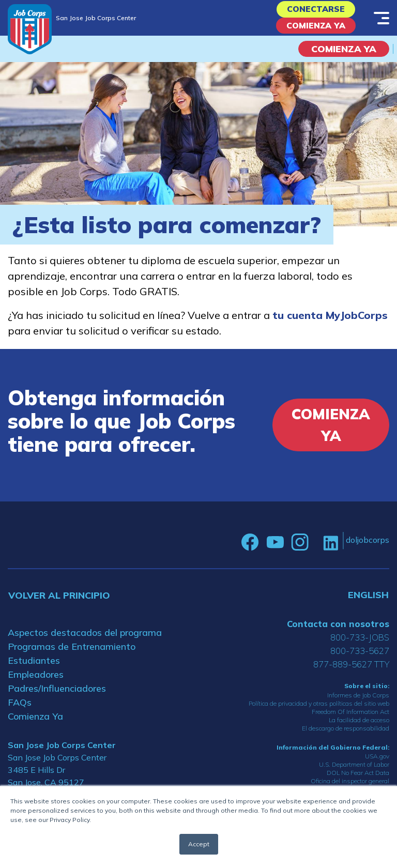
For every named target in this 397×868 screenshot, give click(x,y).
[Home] (30, 29)
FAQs (20, 710)
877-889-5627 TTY (351, 672)
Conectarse (316, 11)
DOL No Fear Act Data (358, 780)
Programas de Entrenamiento (72, 654)
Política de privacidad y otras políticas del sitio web (319, 711)
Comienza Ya (316, 31)
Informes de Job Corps (358, 702)
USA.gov (377, 763)
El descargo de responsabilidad (346, 735)
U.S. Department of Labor (354, 772)
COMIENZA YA (344, 56)
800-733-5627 (360, 658)
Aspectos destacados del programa (85, 640)
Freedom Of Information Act (350, 719)
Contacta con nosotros (338, 631)
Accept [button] (199, 844)
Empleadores (36, 682)
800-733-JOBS (360, 645)
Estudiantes (34, 668)
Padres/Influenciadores (57, 696)
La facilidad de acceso (359, 727)
